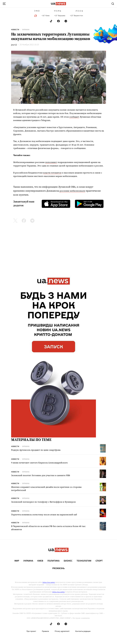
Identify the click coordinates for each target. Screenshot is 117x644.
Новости (15, 30)
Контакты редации (83, 631)
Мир (17, 561)
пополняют (51, 162)
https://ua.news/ (49, 582)
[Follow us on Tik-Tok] (51, 21)
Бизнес (68, 561)
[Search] (113, 4)
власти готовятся (52, 173)
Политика (53, 561)
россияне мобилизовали (72, 191)
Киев (40, 561)
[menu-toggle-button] (4, 4)
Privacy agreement (62, 631)
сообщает (74, 117)
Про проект (31, 631)
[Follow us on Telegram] (66, 21)
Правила (45, 631)
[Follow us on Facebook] (58, 21)
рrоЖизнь (59, 568)
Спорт (99, 561)
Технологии (84, 561)
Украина (26, 30)
